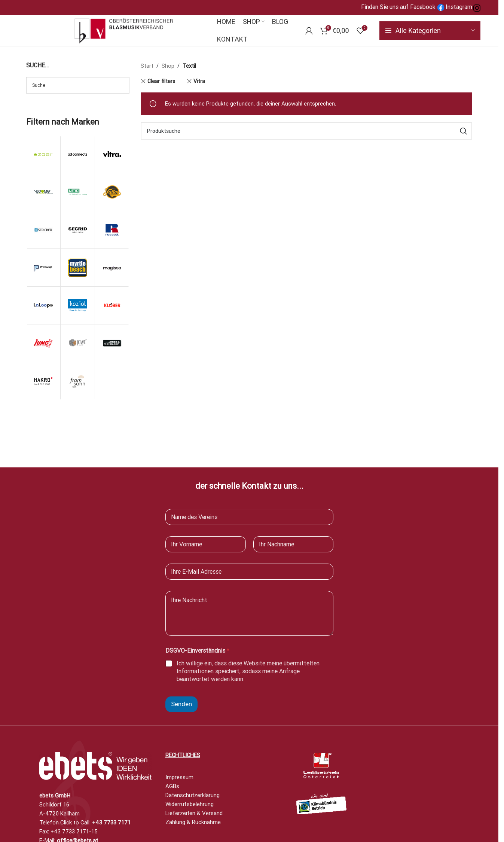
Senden (181, 704)
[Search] (307, 131)
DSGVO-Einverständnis (197, 651)
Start (147, 66)
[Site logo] (124, 30)
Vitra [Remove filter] (199, 81)
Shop (168, 66)
